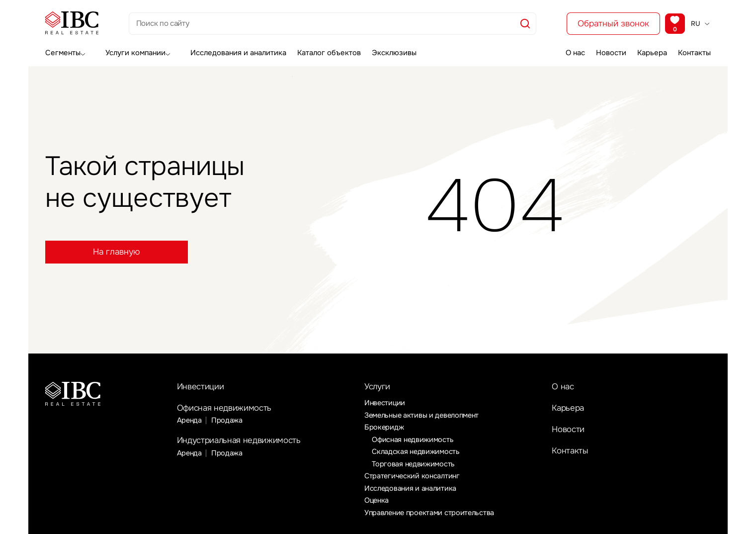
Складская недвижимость (417, 453)
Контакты (696, 51)
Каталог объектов (322, 51)
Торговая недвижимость (415, 465)
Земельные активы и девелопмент (425, 417)
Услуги (379, 388)
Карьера (649, 51)
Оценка (378, 503)
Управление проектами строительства (432, 515)
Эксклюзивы (389, 51)
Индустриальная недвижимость (246, 444)
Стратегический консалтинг (413, 478)
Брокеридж (384, 429)
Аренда (190, 423)
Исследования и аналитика (232, 51)
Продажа (228, 423)
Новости (604, 51)
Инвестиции (203, 387)
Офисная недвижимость (229, 410)
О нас (563, 51)
